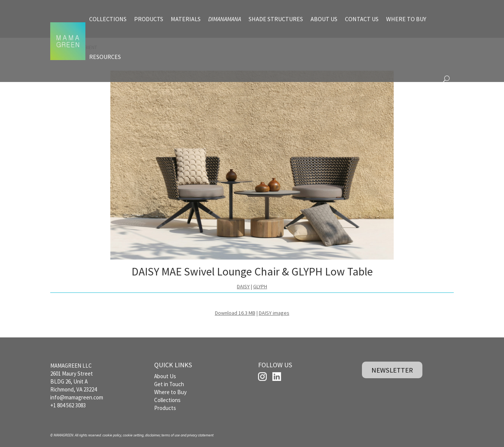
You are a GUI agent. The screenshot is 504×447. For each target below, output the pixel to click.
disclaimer (152, 435)
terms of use (171, 435)
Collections (167, 400)
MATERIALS (186, 19)
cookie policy (112, 435)
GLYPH (260, 286)
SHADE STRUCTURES (276, 19)
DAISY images (274, 313)
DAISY (243, 286)
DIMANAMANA (225, 19)
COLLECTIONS (108, 19)
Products (165, 408)
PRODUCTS (149, 19)
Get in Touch (169, 384)
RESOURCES (105, 57)
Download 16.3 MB (235, 313)
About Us (165, 376)
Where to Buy (170, 392)
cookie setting (133, 435)
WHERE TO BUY (406, 19)
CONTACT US (362, 19)
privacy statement (200, 435)
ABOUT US (324, 19)
